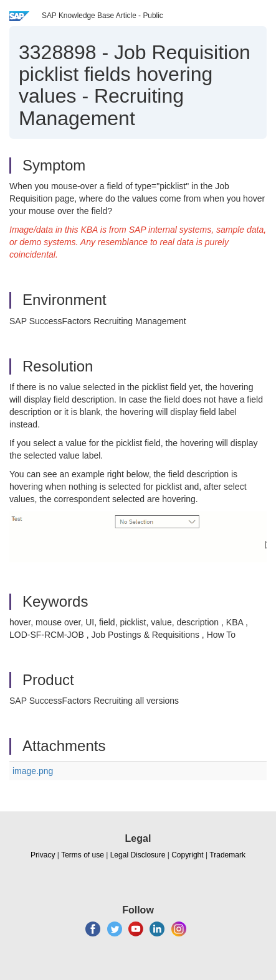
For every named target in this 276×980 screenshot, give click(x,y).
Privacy (43, 855)
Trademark (227, 855)
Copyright (187, 855)
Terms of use (83, 855)
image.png (33, 771)
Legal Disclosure (138, 855)
